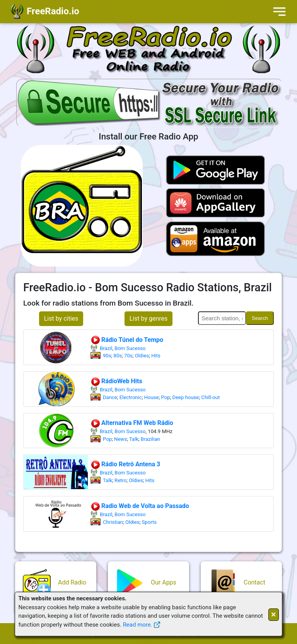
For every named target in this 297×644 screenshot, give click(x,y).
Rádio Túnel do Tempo (127, 340)
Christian (113, 522)
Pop (166, 397)
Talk (134, 439)
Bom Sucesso (130, 348)
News (120, 439)
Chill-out (210, 397)
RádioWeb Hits (116, 381)
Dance (110, 397)
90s (107, 356)
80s (118, 356)
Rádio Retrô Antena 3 (125, 464)
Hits (156, 356)
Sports (149, 522)
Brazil (106, 348)
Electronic (131, 397)
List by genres (149, 319)
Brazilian (150, 439)
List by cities (61, 319)
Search (260, 318)
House (152, 397)
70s (128, 356)
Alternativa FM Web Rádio (132, 423)
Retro (120, 480)
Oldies (142, 356)
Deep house (186, 397)
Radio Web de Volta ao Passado (140, 506)
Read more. (138, 625)
